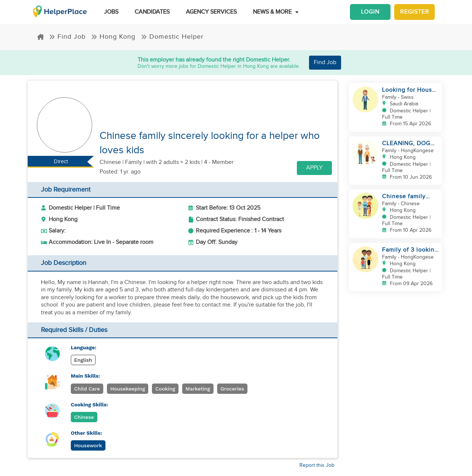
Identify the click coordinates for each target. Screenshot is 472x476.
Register (415, 12)
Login (370, 12)
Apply (314, 168)
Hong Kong (113, 37)
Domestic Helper (172, 37)
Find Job (67, 37)
